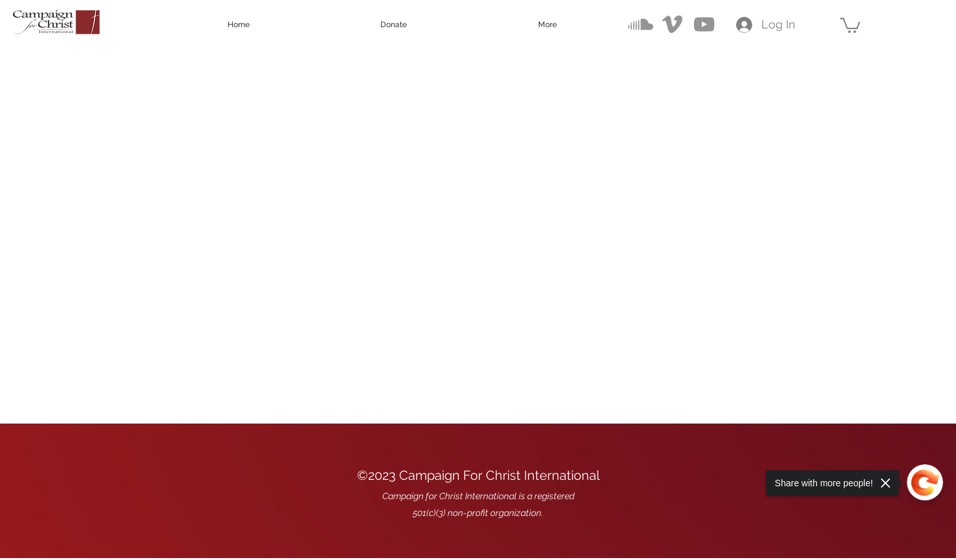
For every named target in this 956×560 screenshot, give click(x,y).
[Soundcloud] (641, 24)
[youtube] (704, 24)
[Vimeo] (672, 24)
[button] (850, 25)
